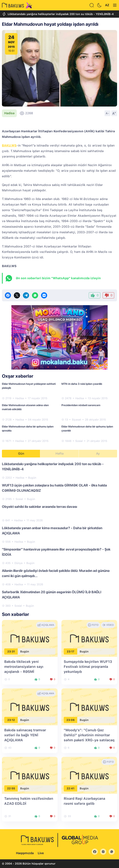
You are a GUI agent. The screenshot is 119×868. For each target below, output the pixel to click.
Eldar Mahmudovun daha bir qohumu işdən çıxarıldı (87, 429)
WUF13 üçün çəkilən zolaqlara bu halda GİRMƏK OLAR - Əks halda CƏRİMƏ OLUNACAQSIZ (54, 488)
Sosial (79, 441)
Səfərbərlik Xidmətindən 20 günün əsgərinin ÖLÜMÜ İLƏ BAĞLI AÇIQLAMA (52, 595)
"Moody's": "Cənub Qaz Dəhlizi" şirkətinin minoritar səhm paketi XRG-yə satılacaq (89, 735)
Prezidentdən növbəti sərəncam (81, 405)
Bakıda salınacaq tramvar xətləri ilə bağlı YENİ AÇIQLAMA (25, 735)
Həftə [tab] (59, 454)
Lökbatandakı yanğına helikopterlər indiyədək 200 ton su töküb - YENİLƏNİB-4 (58, 14)
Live (41, 853)
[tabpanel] (59, 535)
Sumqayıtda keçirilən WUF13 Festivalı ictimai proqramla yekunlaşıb (88, 667)
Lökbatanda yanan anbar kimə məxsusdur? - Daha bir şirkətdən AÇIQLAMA (52, 531)
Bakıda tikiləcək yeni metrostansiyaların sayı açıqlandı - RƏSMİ (24, 667)
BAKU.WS (9, 145)
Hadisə (9, 113)
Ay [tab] (98, 454)
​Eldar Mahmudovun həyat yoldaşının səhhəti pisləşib (29, 386)
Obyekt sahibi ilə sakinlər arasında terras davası (39, 507)
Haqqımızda (25, 853)
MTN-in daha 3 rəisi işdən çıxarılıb (82, 384)
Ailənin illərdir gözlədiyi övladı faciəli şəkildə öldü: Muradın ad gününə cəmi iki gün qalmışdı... (56, 573)
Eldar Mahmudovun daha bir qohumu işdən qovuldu (28, 429)
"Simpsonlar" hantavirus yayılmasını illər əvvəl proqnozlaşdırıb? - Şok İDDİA (56, 552)
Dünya (18, 563)
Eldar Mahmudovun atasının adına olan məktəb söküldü (25, 407)
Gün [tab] (21, 454)
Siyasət (76, 420)
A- (107, 113)
